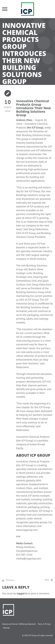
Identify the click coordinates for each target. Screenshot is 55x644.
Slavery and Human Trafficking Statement (19, 624)
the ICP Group (35, 127)
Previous (10, 580)
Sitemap (6, 628)
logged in (22, 593)
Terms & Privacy (44, 624)
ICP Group (33, 635)
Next (47, 580)
